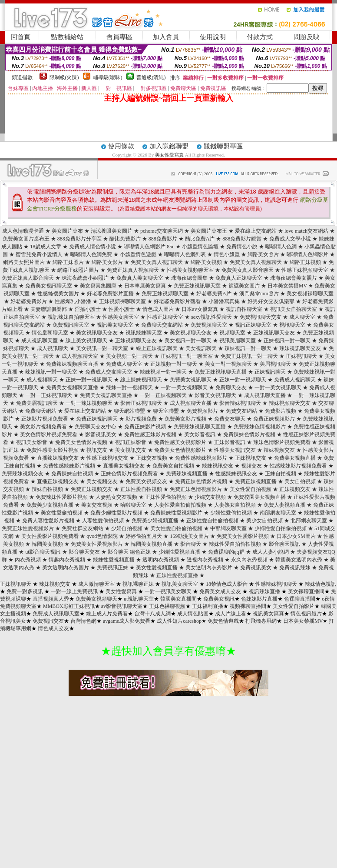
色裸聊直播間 (300, 599)
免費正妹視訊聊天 (97, 419)
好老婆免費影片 (29, 301)
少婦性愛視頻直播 (179, 552)
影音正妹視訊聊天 (141, 403)
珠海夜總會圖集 (189, 278)
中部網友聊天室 (228, 528)
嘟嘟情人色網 (281, 247)
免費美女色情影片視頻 (81, 442)
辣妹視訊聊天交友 (300, 348)
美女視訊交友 (131, 450)
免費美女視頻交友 (146, 481)
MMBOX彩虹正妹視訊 (69, 606)
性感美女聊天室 (121, 317)
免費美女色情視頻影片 (180, 450)
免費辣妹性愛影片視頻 (62, 497)
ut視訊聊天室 (139, 599)
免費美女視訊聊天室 (49, 286)
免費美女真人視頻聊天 (256, 262)
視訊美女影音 (32, 442)
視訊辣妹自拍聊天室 (71, 317)
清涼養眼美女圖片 (112, 231)
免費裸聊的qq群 (226, 552)
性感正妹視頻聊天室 (305, 270)
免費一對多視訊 (25, 591)
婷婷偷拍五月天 (144, 536)
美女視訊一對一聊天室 (102, 348)
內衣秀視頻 (28, 560)
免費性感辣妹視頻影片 (201, 458)
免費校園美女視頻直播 (260, 497)
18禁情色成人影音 (227, 584)
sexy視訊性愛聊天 (211, 317)
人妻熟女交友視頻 (116, 497)
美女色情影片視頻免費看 (49, 434)
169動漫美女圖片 (189, 536)
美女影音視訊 (200, 434)
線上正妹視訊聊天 (157, 348)
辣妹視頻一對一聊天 (163, 372)
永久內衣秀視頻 (249, 560)
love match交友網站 (306, 231)
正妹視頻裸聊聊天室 (122, 301)
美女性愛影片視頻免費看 (50, 536)
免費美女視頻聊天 (96, 599)
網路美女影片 (107, 262)
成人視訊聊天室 (40, 341)
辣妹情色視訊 (320, 584)
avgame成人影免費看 (127, 621)
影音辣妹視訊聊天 (240, 403)
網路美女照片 (263, 254)
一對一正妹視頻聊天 (163, 395)
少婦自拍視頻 (127, 528)
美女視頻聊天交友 (191, 333)
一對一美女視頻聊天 (184, 387)
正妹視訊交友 (251, 458)
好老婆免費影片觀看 (177, 301)
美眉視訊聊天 (275, 364)
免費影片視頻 (281, 411)
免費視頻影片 (202, 411)
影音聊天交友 (84, 552)
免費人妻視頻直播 (284, 505)
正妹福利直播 (208, 606)
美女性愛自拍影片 (294, 606)
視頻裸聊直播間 (248, 606)
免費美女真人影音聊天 (248, 270)
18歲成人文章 (46, 247)
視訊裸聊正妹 (138, 584)
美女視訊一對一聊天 (188, 341)
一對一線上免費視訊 (74, 591)
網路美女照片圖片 (24, 262)
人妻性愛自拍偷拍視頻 (180, 505)
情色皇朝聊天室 (50, 333)
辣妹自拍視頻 (47, 489)
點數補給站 (67, 37)
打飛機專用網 (261, 621)
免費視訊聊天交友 (261, 317)
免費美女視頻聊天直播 (72, 387)
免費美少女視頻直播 (50, 505)
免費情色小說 (242, 247)
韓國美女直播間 (178, 599)
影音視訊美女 (101, 434)
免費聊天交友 (231, 387)
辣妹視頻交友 (279, 450)
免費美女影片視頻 (185, 419)
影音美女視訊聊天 (215, 395)
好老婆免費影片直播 (110, 294)
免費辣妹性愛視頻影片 (176, 513)
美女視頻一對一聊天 (129, 356)
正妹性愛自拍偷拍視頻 (212, 521)
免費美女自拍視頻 (173, 466)
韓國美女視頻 (47, 544)
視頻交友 (251, 466)
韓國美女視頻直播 (152, 544)
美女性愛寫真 (169, 155)
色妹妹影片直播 (259, 599)
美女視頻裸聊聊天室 (310, 294)
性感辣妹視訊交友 (236, 474)
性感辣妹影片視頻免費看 (298, 466)
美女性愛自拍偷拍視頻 (176, 528)
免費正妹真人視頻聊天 (133, 270)
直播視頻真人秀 (51, 599)
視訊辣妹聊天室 (144, 333)
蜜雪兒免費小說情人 (39, 254)
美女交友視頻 (97, 505)
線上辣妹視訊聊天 (141, 380)
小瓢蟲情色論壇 (200, 247)
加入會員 (166, 37)
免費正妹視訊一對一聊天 (249, 356)
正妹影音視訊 (230, 442)
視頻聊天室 (232, 333)
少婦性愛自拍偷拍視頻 (281, 528)
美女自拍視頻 (300, 481)
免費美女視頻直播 (295, 458)
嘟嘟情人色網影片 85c (149, 247)
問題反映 (307, 37)
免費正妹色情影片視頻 (201, 481)
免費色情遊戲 (223, 621)
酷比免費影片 (125, 239)
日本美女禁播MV (287, 286)
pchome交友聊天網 (162, 231)
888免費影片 (163, 239)
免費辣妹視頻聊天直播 (72, 364)
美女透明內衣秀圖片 (66, 568)
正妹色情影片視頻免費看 (129, 474)
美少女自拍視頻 (264, 521)
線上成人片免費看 (107, 614)
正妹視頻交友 (295, 489)
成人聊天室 (302, 317)
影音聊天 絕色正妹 (129, 552)
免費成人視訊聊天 (295, 380)
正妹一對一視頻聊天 (243, 380)
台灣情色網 (83, 621)
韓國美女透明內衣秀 (299, 560)
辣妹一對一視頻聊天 (129, 387)
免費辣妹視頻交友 (23, 474)
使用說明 (213, 37)
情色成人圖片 (158, 309)
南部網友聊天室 (278, 513)
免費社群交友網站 (83, 528)
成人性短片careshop (179, 621)
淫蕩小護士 (88, 309)
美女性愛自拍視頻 (251, 489)
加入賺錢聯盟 (169, 146)
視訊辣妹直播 (264, 591)
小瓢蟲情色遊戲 (138, 254)
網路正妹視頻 (305, 262)
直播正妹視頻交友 (58, 481)
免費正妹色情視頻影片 (196, 489)
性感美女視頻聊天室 (190, 270)
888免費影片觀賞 (242, 239)
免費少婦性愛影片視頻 (116, 513)
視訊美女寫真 (268, 614)
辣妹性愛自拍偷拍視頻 (235, 544)
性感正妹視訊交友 (107, 458)
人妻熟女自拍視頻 (235, 505)
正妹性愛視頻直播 (177, 575)
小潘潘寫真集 (224, 301)
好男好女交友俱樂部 (271, 301)
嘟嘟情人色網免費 (91, 254)
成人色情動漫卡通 (23, 231)
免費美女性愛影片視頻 (243, 536)
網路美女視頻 (206, 262)
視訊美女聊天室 (115, 325)
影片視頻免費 (141, 419)
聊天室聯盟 (166, 411)
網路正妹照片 (68, 262)
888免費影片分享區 (79, 239)
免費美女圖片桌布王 (26, 239)
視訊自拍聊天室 (244, 309)
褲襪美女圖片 (244, 286)
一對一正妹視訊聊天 (49, 395)
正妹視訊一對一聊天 (287, 341)
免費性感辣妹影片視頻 (69, 466)
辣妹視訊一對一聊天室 (51, 372)
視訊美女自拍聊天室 (294, 309)
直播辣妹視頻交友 (58, 458)
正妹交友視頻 (152, 458)
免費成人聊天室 (124, 364)
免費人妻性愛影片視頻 (48, 521)
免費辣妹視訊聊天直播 (200, 427)
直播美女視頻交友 (124, 466)
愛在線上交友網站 (256, 231)
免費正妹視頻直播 (256, 481)
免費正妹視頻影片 (274, 419)
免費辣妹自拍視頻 (72, 474)
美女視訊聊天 (201, 348)
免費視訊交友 (48, 621)
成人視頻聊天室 (80, 356)
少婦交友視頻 (210, 497)
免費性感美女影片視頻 (53, 450)
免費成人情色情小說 (93, 247)
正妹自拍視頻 (281, 474)
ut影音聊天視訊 (43, 552)
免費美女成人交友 (220, 591)
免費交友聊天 (230, 419)
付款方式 (260, 37)
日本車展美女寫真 (145, 286)
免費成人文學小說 (290, 239)
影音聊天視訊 (284, 544)
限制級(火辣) (64, 77)
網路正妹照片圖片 (78, 270)
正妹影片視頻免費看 (45, 419)
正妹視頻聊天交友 (136, 341)
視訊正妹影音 (131, 442)
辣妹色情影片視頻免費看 (282, 442)
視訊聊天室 (292, 325)
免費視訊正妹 (112, 568)
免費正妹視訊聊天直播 (221, 372)
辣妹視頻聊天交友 (290, 403)
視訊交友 (97, 450)
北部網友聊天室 (309, 521)
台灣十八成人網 (152, 614)
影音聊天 (191, 544)
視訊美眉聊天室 (238, 341)
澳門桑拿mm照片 (259, 294)
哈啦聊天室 (133, 505)
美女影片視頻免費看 (43, 427)
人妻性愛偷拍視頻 (103, 521)
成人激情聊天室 (96, 584)
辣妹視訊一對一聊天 (248, 348)
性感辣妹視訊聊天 (276, 584)
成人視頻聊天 (42, 380)
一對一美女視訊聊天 (278, 387)
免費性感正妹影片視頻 (150, 434)
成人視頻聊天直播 (191, 403)
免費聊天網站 (41, 411)
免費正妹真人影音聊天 (28, 278)
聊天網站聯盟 (129, 411)
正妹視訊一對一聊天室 (187, 356)
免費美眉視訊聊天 (37, 403)
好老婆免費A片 (214, 294)
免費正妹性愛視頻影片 (28, 528)
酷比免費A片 (200, 239)
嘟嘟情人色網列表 (185, 254)
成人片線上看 (231, 614)
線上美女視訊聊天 (86, 341)
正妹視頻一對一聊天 (174, 364)
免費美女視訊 (219, 599)
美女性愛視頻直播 (157, 568)
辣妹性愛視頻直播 (114, 560)
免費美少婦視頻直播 (155, 521)
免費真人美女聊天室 (140, 278)
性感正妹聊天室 (165, 317)
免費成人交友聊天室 (109, 372)
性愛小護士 (122, 309)
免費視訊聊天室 (71, 325)
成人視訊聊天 (53, 348)
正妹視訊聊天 (301, 356)
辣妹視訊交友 (218, 466)
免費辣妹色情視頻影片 (260, 427)
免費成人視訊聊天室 (56, 614)
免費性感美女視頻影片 (180, 442)
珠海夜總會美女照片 (294, 278)
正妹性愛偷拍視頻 (166, 497)
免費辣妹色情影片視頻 (249, 434)
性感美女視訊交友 (235, 450)
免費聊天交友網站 (162, 325)
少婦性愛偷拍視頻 (231, 513)
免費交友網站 (241, 411)
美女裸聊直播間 (306, 591)
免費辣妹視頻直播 (187, 474)
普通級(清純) (151, 77)
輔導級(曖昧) (108, 77)
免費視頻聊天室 (209, 325)
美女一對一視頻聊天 (228, 364)
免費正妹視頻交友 (92, 489)
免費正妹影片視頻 (145, 427)
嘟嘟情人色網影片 (307, 254)
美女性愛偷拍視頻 (62, 513)
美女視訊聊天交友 (97, 333)
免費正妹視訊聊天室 (197, 286)
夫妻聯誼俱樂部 (49, 309)
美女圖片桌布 (67, 231)
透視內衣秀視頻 (205, 560)
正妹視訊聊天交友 (274, 333)
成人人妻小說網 (271, 552)
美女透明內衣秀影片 (209, 568)
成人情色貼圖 (193, 614)
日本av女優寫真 (200, 309)
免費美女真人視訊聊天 (157, 262)
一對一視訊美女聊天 (168, 591)
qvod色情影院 (102, 536)
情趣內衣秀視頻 (67, 560)
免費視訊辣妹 (295, 568)
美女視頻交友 (102, 481)
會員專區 (119, 37)
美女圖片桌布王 (209, 231)
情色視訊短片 (306, 614)
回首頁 (21, 37)
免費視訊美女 (256, 568)
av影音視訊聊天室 (122, 606)
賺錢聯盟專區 (223, 146)
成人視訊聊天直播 (265, 395)
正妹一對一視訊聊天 (89, 380)
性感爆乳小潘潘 (73, 301)
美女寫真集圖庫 (98, 286)
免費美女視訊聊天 (191, 380)
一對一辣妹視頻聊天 (89, 403)
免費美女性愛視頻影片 (97, 544)
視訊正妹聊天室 (253, 325)
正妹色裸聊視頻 (167, 606)
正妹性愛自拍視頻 (141, 489)
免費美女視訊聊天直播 (106, 395)
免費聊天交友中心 (96, 427)
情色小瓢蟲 (227, 254)
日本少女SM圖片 (296, 536)
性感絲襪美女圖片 (58, 294)
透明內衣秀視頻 (161, 560)
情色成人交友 (53, 628)
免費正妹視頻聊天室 (165, 294)
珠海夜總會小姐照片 (85, 278)
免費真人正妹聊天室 (239, 278)
